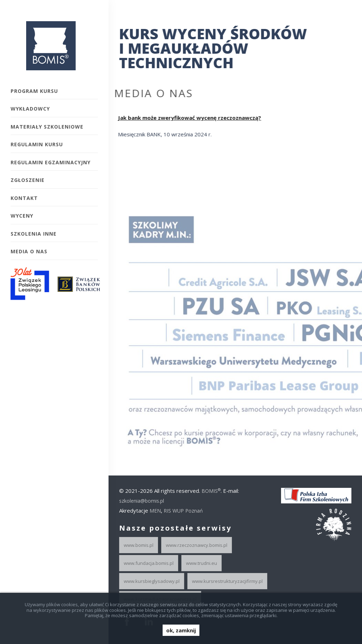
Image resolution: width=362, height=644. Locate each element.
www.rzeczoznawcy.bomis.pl (197, 545)
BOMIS (211, 491)
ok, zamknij (181, 630)
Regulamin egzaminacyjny (51, 162)
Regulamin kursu (37, 144)
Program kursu (34, 91)
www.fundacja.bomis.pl (149, 563)
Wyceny (22, 216)
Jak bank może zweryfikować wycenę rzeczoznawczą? (187, 118)
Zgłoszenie (28, 180)
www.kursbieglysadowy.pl (152, 581)
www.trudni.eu (202, 563)
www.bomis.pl (139, 545)
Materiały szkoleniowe (47, 127)
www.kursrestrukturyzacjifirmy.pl (227, 581)
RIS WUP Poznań (183, 511)
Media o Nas (29, 251)
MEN (155, 511)
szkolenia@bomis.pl (142, 501)
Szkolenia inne (34, 234)
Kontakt (24, 198)
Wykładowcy (30, 109)
